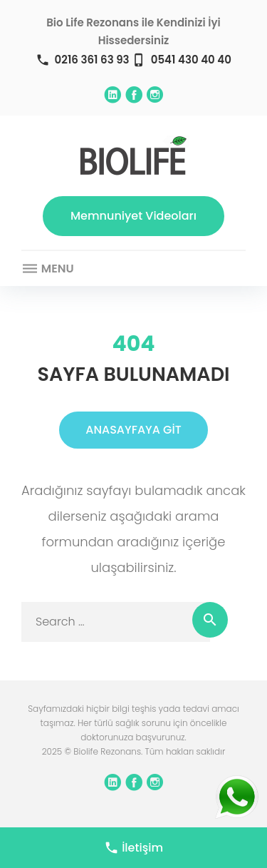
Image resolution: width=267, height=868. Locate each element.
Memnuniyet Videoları (133, 216)
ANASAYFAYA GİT (133, 430)
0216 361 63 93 (92, 60)
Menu (48, 269)
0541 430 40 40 (191, 60)
